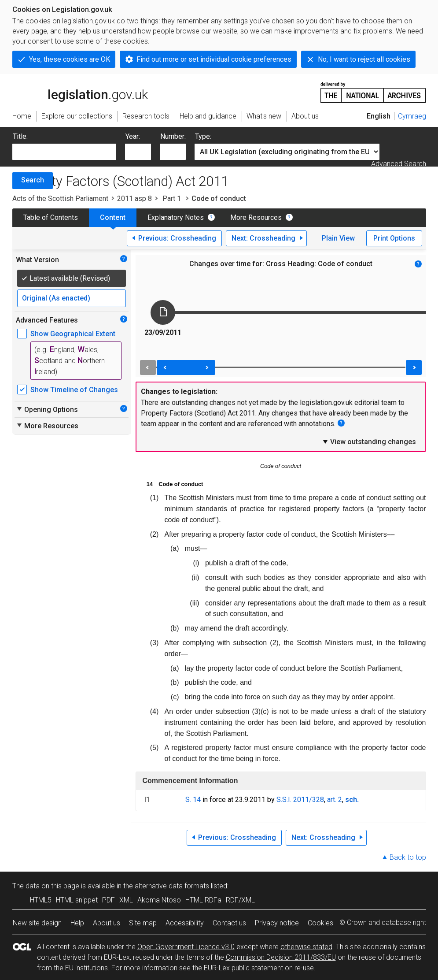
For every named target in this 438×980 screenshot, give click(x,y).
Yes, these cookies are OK (70, 59)
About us (107, 923)
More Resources (256, 217)
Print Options (394, 238)
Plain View (338, 238)
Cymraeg (412, 116)
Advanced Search (399, 164)
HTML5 (41, 900)
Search (33, 180)
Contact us (229, 923)
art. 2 (335, 800)
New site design (37, 923)
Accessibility (185, 923)
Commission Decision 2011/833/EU (281, 957)
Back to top (408, 857)
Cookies (320, 923)
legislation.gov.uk (80, 92)
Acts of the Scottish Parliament (60, 199)
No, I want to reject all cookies (364, 59)
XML (126, 900)
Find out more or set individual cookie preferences (214, 59)
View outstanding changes (369, 442)
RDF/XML (240, 900)
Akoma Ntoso (159, 900)
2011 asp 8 (134, 199)
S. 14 (193, 800)
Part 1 (172, 199)
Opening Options (47, 409)
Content (113, 217)
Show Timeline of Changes (74, 390)
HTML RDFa (203, 900)
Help (77, 923)
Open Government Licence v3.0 (186, 947)
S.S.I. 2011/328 (300, 800)
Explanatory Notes (176, 217)
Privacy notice (277, 923)
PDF (109, 900)
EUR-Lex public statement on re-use (259, 968)
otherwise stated (306, 947)
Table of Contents (51, 217)
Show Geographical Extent (73, 334)
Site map (143, 923)
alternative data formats (172, 886)
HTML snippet (77, 900)
